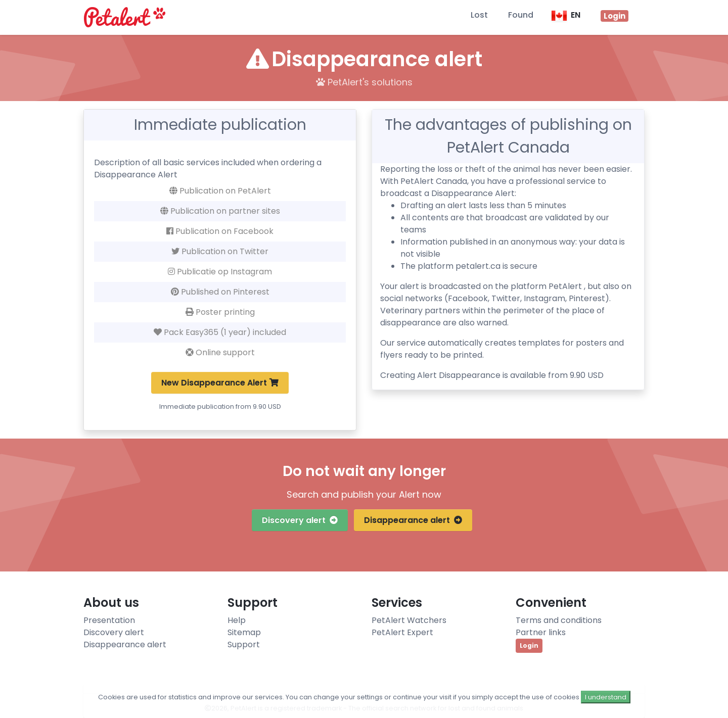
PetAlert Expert (402, 632)
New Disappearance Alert (220, 383)
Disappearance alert (413, 520)
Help (237, 620)
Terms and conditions (559, 620)
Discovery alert (300, 520)
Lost (479, 15)
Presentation (109, 620)
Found (521, 15)
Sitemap (244, 632)
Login (529, 645)
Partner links (541, 632)
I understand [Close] (606, 697)
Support (244, 644)
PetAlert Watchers (409, 620)
